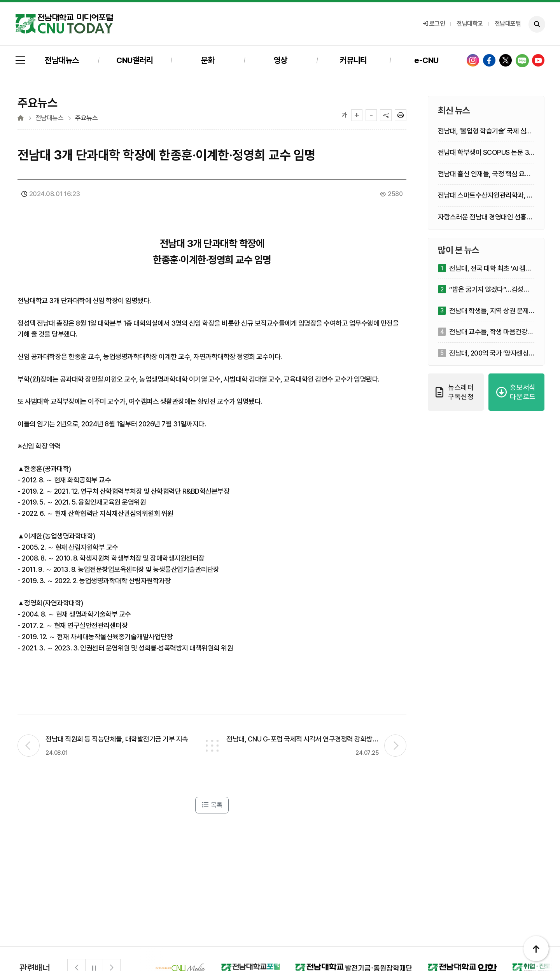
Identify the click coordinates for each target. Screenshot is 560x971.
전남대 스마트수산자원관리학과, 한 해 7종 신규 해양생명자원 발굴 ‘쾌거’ (485, 195)
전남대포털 (508, 24)
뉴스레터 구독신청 (455, 392)
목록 (212, 805)
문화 (207, 60)
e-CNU (426, 60)
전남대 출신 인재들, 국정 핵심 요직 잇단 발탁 (484, 174)
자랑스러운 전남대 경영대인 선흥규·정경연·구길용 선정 (486, 217)
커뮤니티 (353, 60)
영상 (281, 60)
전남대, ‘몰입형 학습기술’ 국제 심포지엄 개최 (485, 131)
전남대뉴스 (62, 60)
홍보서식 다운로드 (516, 392)
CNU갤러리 (135, 60)
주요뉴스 (86, 118)
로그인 (434, 24)
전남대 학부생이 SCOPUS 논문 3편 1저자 (483, 153)
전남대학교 (470, 24)
